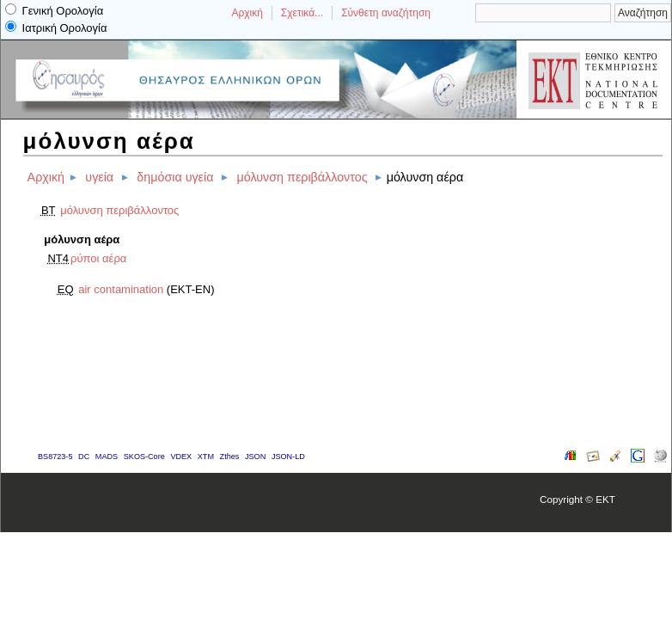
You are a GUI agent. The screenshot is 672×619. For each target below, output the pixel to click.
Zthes (230, 457)
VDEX (181, 457)
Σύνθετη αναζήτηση (386, 13)
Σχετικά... (302, 13)
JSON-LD (288, 457)
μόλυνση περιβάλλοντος (302, 177)
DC (84, 457)
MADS (107, 457)
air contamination (121, 289)
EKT (605, 499)
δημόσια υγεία (175, 177)
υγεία (99, 177)
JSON (255, 457)
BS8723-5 (55, 457)
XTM (206, 457)
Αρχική (247, 13)
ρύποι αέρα (98, 258)
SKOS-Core (144, 457)
